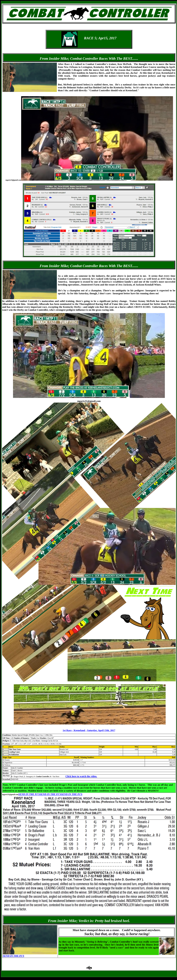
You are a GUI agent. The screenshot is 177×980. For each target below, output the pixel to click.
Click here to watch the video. (81, 776)
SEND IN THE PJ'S (29, 794)
